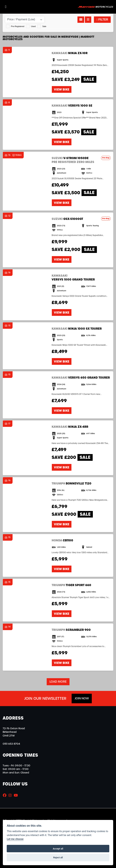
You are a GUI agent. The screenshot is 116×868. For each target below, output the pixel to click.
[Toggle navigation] (6, 7)
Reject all (58, 857)
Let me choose (15, 839)
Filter (102, 20)
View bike (62, 89)
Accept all (58, 849)
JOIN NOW (82, 698)
